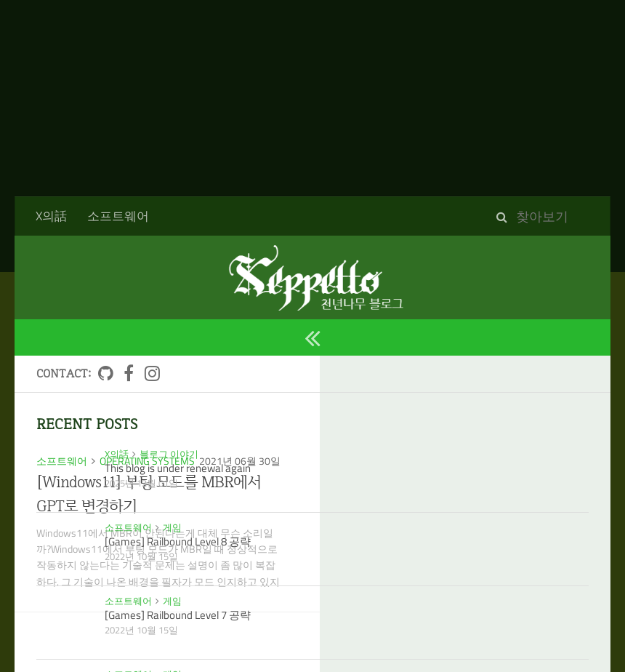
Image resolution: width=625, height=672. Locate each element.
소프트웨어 (118, 216)
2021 (56, 288)
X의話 (51, 216)
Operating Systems (147, 461)
